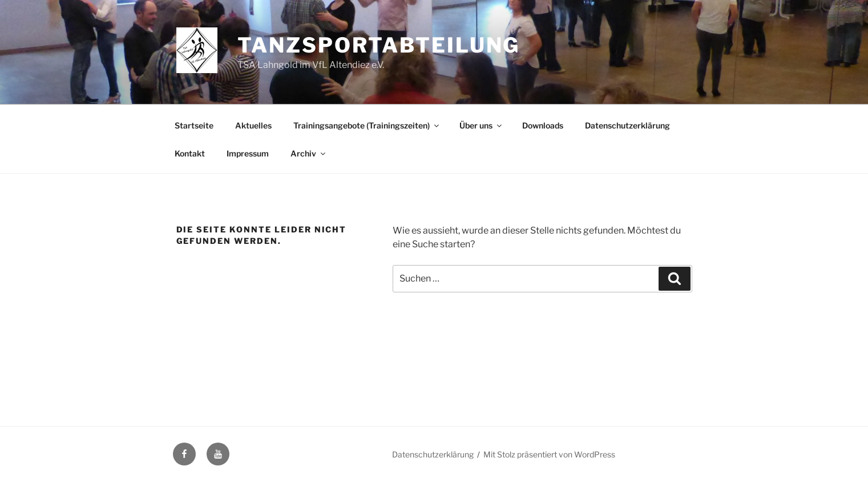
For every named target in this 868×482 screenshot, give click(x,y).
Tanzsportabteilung (379, 45)
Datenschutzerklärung (627, 125)
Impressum (248, 153)
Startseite (194, 125)
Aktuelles (253, 125)
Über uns (481, 125)
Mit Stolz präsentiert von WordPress (549, 454)
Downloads (543, 125)
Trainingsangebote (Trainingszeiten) (367, 125)
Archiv (309, 153)
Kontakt (190, 153)
